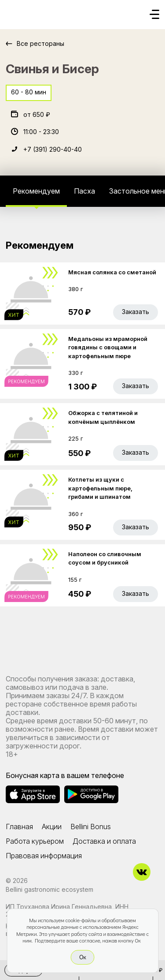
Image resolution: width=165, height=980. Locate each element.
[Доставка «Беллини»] (15, 12)
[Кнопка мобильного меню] (154, 15)
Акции (52, 827)
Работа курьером (35, 841)
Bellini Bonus (91, 827)
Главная (19, 827)
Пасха (84, 191)
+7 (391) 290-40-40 (53, 149)
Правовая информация (44, 856)
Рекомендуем (36, 191)
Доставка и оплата (104, 841)
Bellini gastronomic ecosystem (49, 889)
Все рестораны (40, 43)
